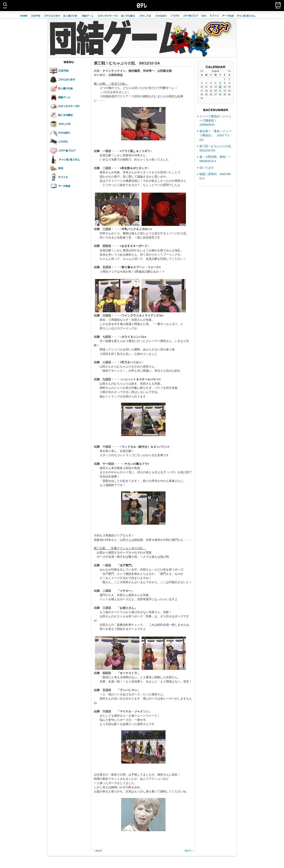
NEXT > (189, 851)
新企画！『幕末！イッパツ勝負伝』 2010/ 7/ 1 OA (215, 135)
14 (220, 87)
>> (229, 71)
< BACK (98, 851)
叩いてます (207, 168)
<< (202, 71)
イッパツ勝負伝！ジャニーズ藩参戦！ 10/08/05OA (215, 120)
